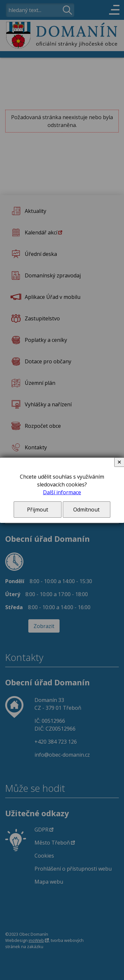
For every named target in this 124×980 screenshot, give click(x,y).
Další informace (62, 492)
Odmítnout (86, 510)
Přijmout (38, 510)
